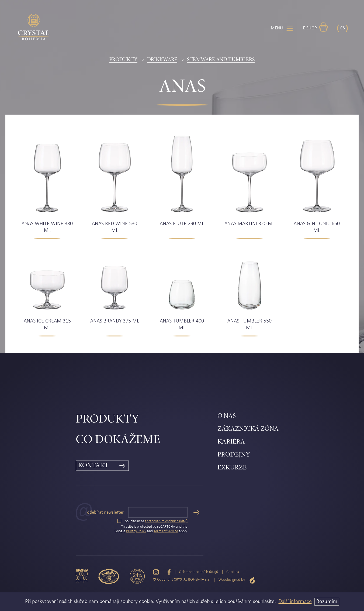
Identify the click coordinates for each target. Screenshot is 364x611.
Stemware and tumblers (221, 60)
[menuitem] (147, 420)
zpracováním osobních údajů (166, 521)
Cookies (233, 572)
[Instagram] (156, 572)
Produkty (123, 60)
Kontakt (93, 466)
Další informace (295, 602)
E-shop (316, 27)
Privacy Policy (136, 531)
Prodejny (234, 455)
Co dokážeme (118, 440)
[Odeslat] (196, 512)
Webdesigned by (237, 580)
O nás (227, 416)
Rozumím (327, 602)
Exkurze (232, 468)
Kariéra (231, 442)
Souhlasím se (152, 521)
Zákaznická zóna (248, 429)
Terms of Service (166, 531)
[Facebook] (169, 572)
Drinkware (162, 60)
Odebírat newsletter (105, 512)
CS (343, 28)
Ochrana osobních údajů (199, 572)
